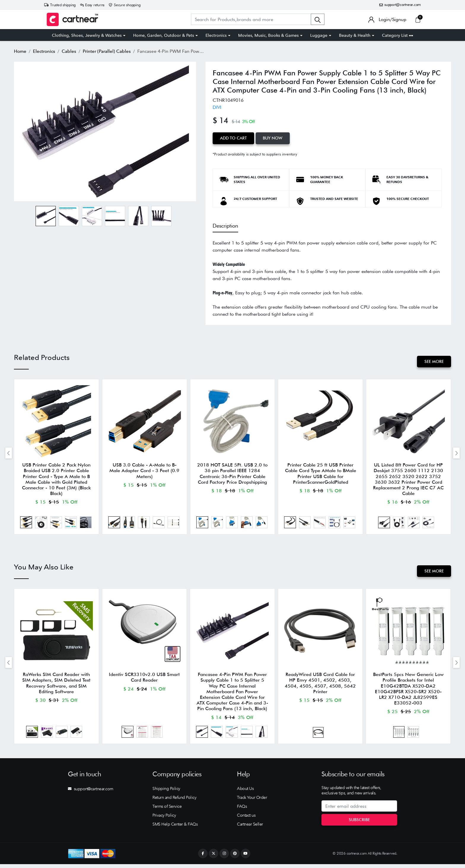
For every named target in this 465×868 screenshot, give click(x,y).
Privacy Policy (164, 819)
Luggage (319, 35)
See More (434, 361)
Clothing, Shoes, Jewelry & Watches (87, 35)
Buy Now (274, 138)
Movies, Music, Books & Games (268, 35)
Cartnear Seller (250, 828)
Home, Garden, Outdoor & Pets (164, 35)
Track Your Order (252, 801)
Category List (398, 35)
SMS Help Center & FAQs (175, 828)
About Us (245, 792)
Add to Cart (234, 138)
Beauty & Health (355, 35)
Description (225, 225)
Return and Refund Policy (174, 801)
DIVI (217, 107)
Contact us (246, 819)
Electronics (216, 35)
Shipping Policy (166, 792)
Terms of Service (167, 810)
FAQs (242, 810)
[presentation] (9, 454)
